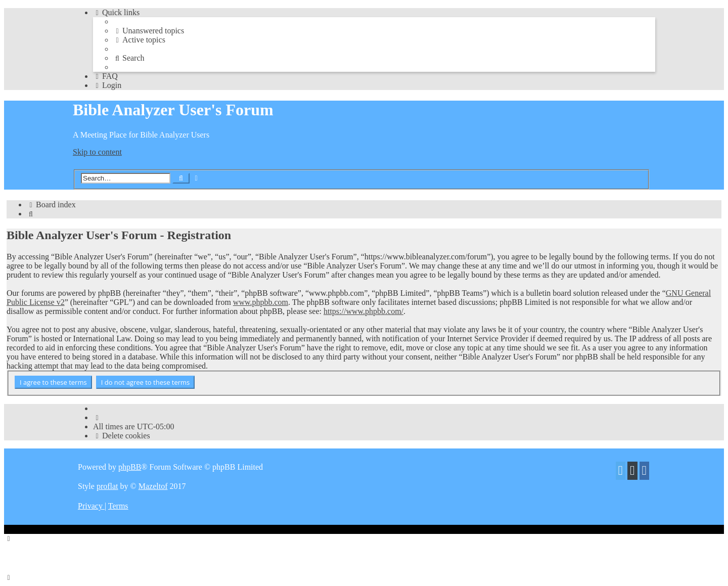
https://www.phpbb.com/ (363, 311)
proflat (107, 486)
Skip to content (97, 152)
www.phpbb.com (261, 302)
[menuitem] (149, 31)
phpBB (130, 467)
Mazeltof (153, 486)
